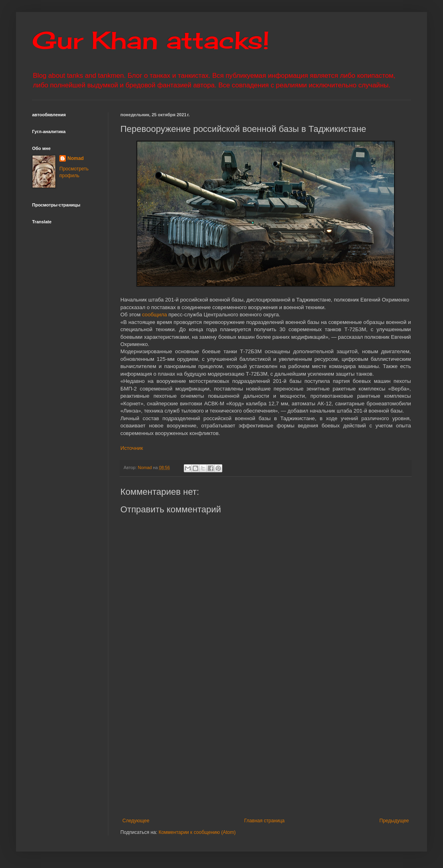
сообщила (154, 315)
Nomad (76, 158)
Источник (132, 448)
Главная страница (265, 821)
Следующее (136, 821)
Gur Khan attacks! (151, 40)
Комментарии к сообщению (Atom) (197, 832)
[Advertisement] (266, 752)
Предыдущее (394, 821)
